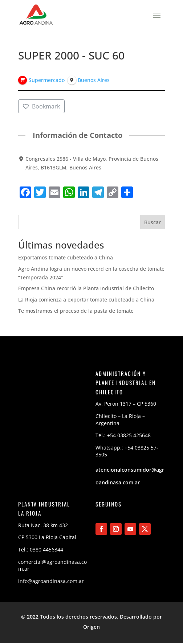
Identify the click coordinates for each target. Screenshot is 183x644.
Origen (91, 627)
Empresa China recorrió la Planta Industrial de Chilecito (86, 288)
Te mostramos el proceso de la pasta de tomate (76, 311)
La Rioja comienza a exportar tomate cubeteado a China (86, 300)
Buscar (152, 222)
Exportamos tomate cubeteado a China (66, 257)
